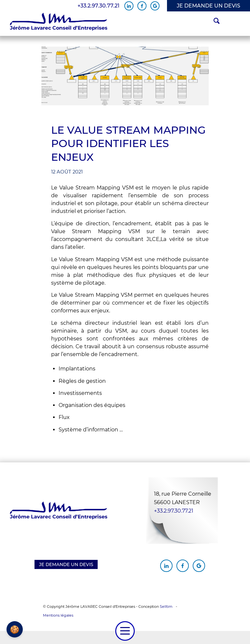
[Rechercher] (213, 22)
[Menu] (125, 631)
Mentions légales (58, 615)
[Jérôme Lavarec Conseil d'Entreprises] (59, 22)
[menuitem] (213, 22)
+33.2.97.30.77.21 (98, 6)
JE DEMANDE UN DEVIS (208, 6)
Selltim (166, 607)
